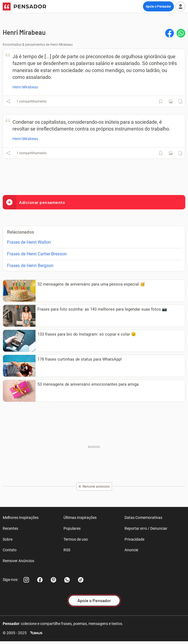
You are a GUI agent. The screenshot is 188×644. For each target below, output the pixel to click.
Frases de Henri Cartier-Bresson (37, 254)
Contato (10, 550)
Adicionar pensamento (34, 202)
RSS (67, 550)
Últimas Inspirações (80, 518)
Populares (72, 528)
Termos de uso (76, 539)
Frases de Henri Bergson (30, 266)
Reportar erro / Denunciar (146, 528)
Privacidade (134, 539)
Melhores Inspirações (21, 518)
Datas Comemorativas (143, 518)
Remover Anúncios (18, 561)
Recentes (10, 528)
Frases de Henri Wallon (29, 242)
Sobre (8, 539)
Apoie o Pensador (158, 6)
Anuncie (131, 550)
